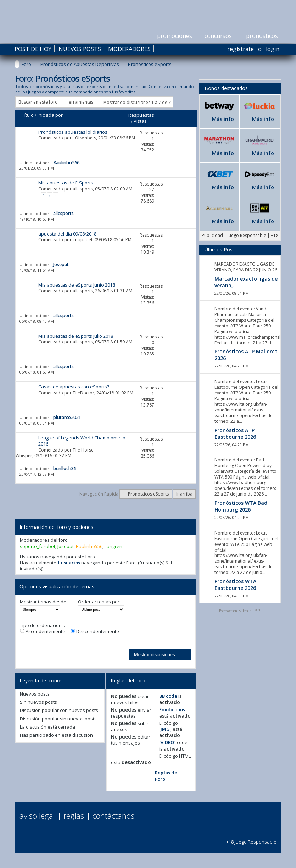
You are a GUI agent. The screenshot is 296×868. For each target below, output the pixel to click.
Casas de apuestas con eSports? (74, 387)
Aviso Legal (37, 816)
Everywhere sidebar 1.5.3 (240, 611)
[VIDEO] (167, 742)
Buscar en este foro (38, 102)
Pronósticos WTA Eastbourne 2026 (235, 585)
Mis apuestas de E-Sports (66, 183)
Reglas (74, 816)
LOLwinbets (84, 138)
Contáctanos (113, 816)
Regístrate (241, 49)
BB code (168, 696)
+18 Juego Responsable (251, 838)
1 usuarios (69, 563)
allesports (83, 189)
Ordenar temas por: (99, 602)
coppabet (83, 240)
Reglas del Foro (167, 776)
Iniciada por (50, 115)
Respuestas (141, 115)
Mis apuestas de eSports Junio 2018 (77, 285)
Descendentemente (95, 632)
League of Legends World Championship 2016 (82, 441)
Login (273, 49)
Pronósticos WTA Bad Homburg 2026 (241, 506)
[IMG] (165, 729)
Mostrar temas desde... (45, 602)
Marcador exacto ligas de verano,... (246, 282)
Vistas (140, 121)
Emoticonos (172, 709)
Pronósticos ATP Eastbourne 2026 (235, 433)
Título (28, 115)
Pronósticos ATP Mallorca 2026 (246, 355)
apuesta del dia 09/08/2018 (67, 234)
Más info (223, 119)
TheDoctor (83, 393)
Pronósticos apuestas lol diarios (73, 132)
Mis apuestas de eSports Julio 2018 (76, 336)
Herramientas (79, 102)
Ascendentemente (43, 632)
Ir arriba (184, 494)
